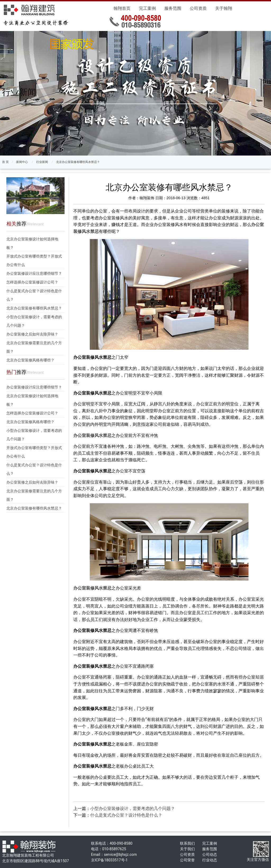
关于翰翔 (224, 8)
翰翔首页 (122, 8)
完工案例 (147, 8)
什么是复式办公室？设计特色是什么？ (126, 815)
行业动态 (210, 860)
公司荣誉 (187, 860)
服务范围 (173, 8)
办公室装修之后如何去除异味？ (32, 334)
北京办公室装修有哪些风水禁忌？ (78, 162)
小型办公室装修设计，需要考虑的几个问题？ (133, 809)
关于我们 (187, 849)
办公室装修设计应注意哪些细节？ (34, 273)
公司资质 (198, 8)
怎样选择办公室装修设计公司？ (32, 282)
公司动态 (210, 854)
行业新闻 (42, 162)
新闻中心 (22, 162)
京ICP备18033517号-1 (109, 860)
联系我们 (187, 843)
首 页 (5, 162)
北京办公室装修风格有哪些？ (30, 360)
